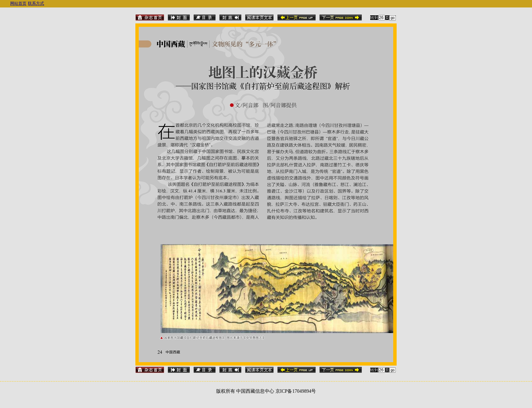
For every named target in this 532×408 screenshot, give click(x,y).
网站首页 (18, 3)
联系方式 (36, 3)
